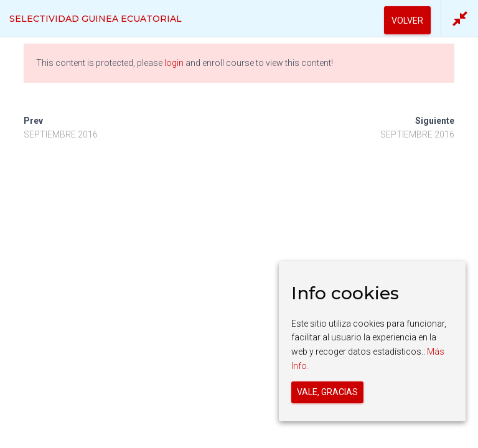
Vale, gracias (327, 392)
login (174, 63)
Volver (407, 21)
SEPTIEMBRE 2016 (61, 134)
